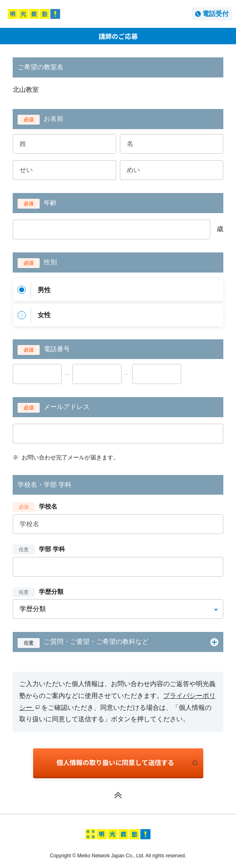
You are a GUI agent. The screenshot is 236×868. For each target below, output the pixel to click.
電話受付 (216, 14)
